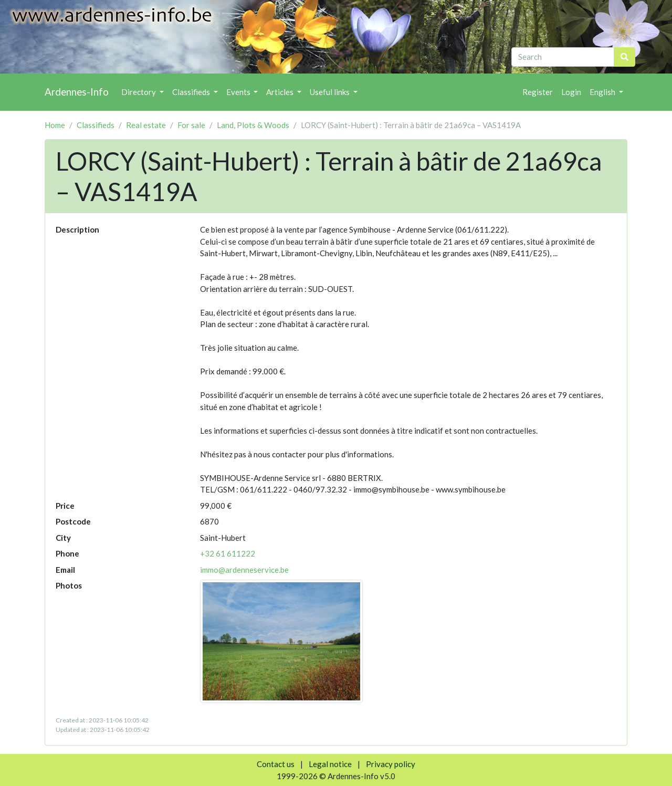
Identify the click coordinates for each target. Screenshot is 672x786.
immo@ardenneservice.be (244, 570)
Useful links (330, 92)
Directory (139, 92)
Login (571, 92)
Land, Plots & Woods (253, 125)
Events (239, 92)
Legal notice (330, 764)
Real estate (146, 125)
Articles (281, 92)
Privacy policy (391, 764)
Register (538, 92)
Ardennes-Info (77, 92)
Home (55, 125)
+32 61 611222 (228, 553)
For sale (191, 125)
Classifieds (192, 92)
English (603, 92)
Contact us (276, 764)
